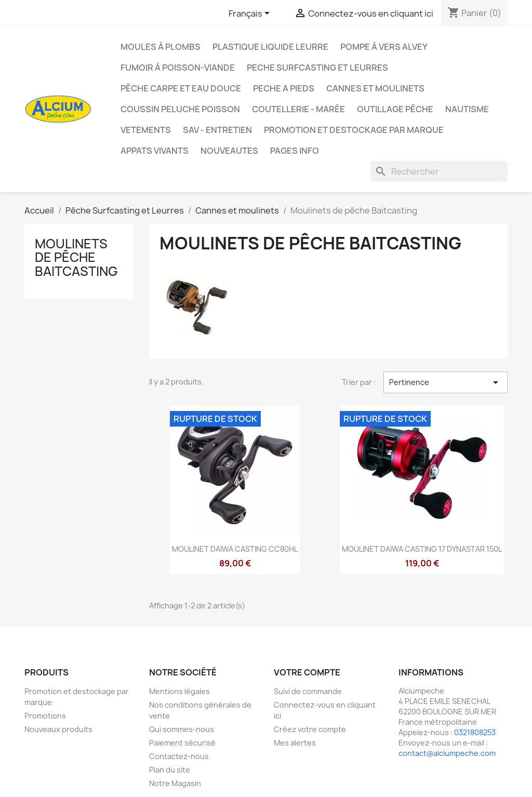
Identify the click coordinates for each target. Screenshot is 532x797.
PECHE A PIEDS (284, 88)
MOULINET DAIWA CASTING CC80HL (235, 549)
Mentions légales (179, 691)
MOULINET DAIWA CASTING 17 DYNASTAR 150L (422, 549)
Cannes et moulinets (375, 88)
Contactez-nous (179, 756)
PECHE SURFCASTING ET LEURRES (317, 68)
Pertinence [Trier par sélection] (445, 382)
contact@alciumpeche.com (447, 753)
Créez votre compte (310, 729)
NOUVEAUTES (229, 151)
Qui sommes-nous (182, 729)
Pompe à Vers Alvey (384, 47)
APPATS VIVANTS (155, 151)
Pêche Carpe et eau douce (181, 88)
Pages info (295, 151)
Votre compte (307, 672)
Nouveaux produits (58, 729)
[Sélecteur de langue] (251, 14)
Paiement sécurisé (182, 743)
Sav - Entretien (217, 130)
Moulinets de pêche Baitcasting (76, 257)
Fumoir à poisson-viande (178, 68)
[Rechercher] (439, 171)
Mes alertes (295, 743)
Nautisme (467, 109)
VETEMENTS (146, 130)
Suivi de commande (308, 691)
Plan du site (170, 770)
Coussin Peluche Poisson (180, 109)
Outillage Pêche (395, 109)
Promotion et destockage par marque (354, 130)
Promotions (45, 716)
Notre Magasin (175, 783)
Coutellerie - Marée (298, 109)
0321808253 (475, 732)
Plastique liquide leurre (270, 47)
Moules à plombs (161, 47)
